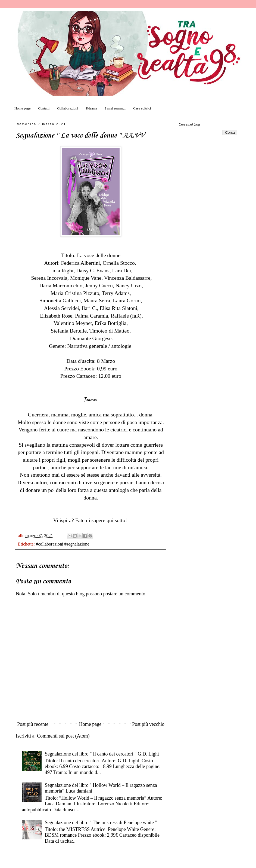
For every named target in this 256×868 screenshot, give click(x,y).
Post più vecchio (148, 724)
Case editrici (142, 108)
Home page (23, 108)
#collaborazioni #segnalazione (63, 544)
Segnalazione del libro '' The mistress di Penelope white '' (101, 823)
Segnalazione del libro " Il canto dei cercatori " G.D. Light (102, 754)
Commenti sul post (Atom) (63, 736)
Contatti (44, 108)
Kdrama (92, 108)
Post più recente (33, 724)
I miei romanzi (115, 108)
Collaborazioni (68, 108)
